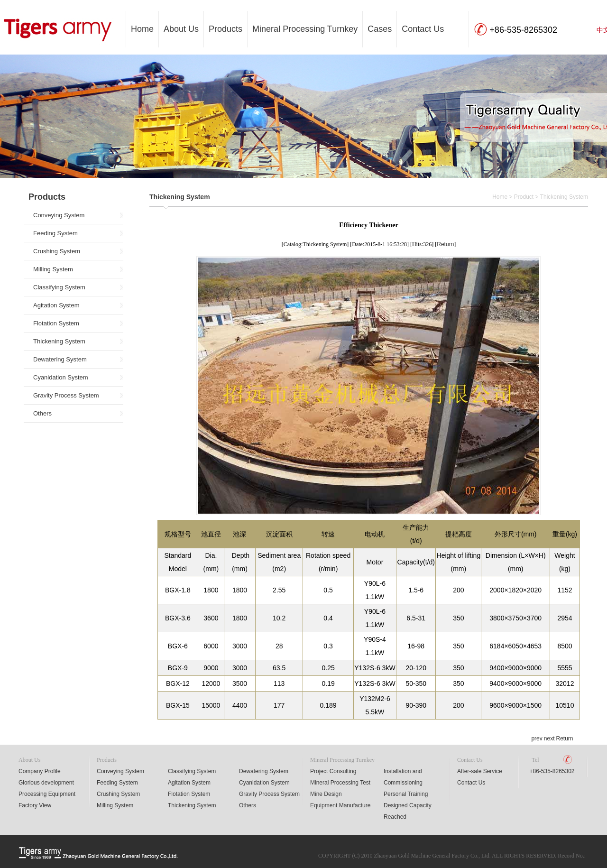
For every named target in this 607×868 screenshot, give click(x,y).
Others (42, 413)
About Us (181, 29)
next (549, 739)
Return (445, 244)
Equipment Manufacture (340, 805)
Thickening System (59, 341)
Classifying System (59, 287)
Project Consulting (333, 771)
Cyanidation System (61, 377)
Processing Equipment (47, 794)
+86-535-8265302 (552, 771)
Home (142, 29)
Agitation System (56, 305)
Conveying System (59, 215)
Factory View (35, 805)
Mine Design (326, 794)
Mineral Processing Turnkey (305, 29)
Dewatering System (60, 359)
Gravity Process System (66, 395)
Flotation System (56, 323)
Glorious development (46, 783)
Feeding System (55, 233)
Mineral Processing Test (340, 783)
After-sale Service (480, 771)
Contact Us (423, 29)
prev (537, 739)
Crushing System (57, 251)
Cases (380, 29)
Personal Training (406, 794)
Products (225, 29)
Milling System (53, 269)
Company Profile (40, 771)
